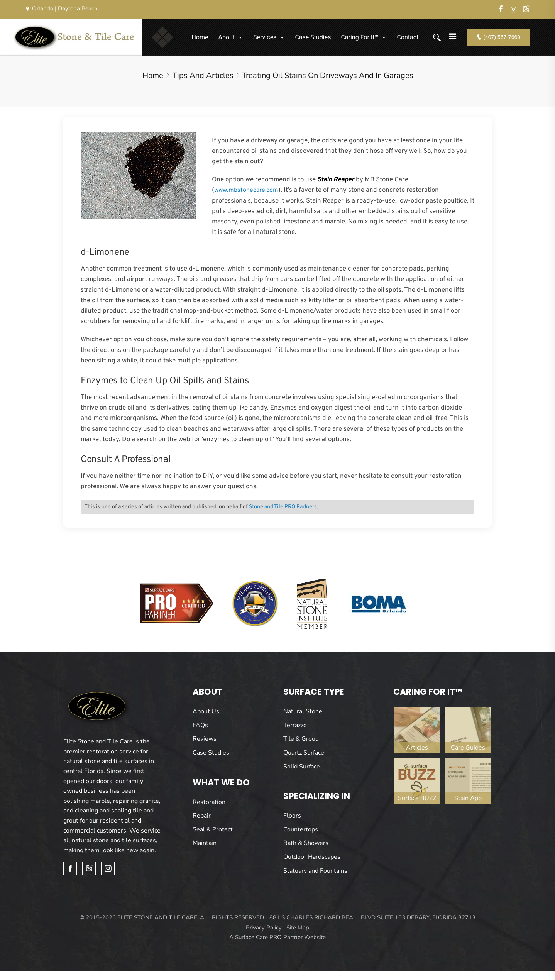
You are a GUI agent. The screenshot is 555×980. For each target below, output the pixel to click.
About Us (206, 711)
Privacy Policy (264, 928)
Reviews (205, 739)
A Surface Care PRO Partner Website (277, 937)
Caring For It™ (364, 37)
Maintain (205, 843)
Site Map (298, 928)
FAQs (200, 725)
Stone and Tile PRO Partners (283, 507)
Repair (202, 816)
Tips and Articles (203, 75)
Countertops (301, 829)
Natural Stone (303, 711)
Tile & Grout (300, 739)
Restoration (209, 802)
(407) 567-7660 (498, 37)
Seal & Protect (213, 829)
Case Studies (313, 37)
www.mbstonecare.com (246, 190)
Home (200, 37)
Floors (292, 816)
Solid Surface (302, 767)
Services (269, 37)
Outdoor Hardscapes (312, 857)
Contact (408, 37)
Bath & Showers (306, 843)
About (231, 37)
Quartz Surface (304, 753)
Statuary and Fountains (315, 871)
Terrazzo (295, 725)
